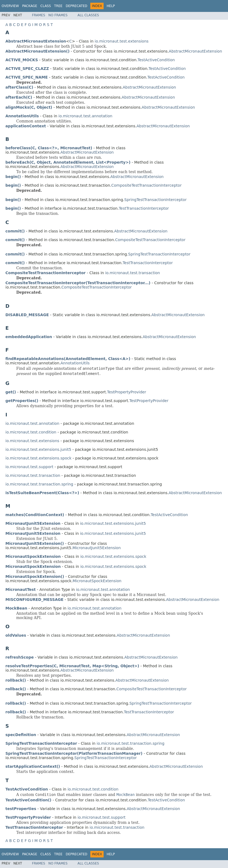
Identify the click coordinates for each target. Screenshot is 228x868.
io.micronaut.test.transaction (133, 273)
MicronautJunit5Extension (97, 548)
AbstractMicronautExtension (195, 51)
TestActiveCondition (156, 60)
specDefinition (21, 735)
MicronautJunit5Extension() (35, 543)
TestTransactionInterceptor (144, 208)
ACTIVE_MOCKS (22, 60)
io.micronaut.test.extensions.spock (38, 458)
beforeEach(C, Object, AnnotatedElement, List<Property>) (68, 162)
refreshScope (20, 657)
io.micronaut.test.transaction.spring (39, 484)
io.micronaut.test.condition (31, 432)
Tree (58, 6)
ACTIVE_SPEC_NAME (27, 77)
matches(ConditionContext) (35, 515)
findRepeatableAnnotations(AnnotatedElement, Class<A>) (68, 359)
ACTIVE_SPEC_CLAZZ (27, 69)
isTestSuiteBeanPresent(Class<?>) (42, 493)
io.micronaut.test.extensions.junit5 (38, 449)
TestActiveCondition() (28, 800)
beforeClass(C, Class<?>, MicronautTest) (49, 148)
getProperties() (22, 401)
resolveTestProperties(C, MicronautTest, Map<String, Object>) (72, 666)
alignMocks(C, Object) (29, 107)
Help (111, 6)
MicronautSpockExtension (97, 581)
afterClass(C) (19, 87)
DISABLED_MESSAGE (27, 315)
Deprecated (77, 6)
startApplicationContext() (33, 766)
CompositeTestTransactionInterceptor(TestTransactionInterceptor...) (78, 283)
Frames (39, 15)
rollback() (16, 680)
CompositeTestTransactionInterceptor (146, 185)
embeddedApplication (29, 337)
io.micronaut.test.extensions (122, 41)
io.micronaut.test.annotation (85, 116)
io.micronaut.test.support (29, 467)
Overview (10, 6)
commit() (15, 231)
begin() (13, 177)
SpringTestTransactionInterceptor (156, 200)
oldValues (16, 635)
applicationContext (26, 126)
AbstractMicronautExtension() (37, 51)
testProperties (21, 809)
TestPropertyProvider (127, 392)
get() (11, 392)
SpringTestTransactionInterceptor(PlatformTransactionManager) (74, 753)
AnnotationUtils (75, 363)
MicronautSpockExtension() (35, 576)
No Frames (58, 15)
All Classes (88, 15)
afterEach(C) (19, 97)
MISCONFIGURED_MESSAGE (34, 600)
